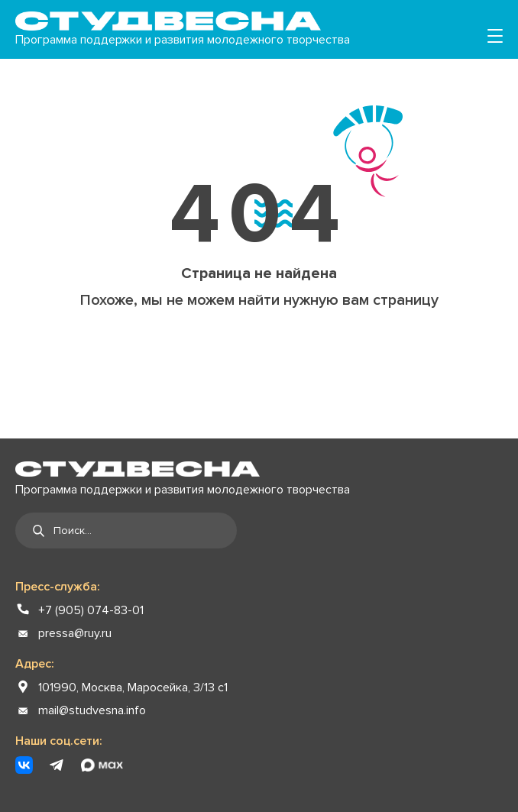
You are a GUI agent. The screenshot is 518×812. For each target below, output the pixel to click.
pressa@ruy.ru (75, 633)
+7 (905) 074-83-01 (91, 610)
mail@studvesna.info (92, 710)
